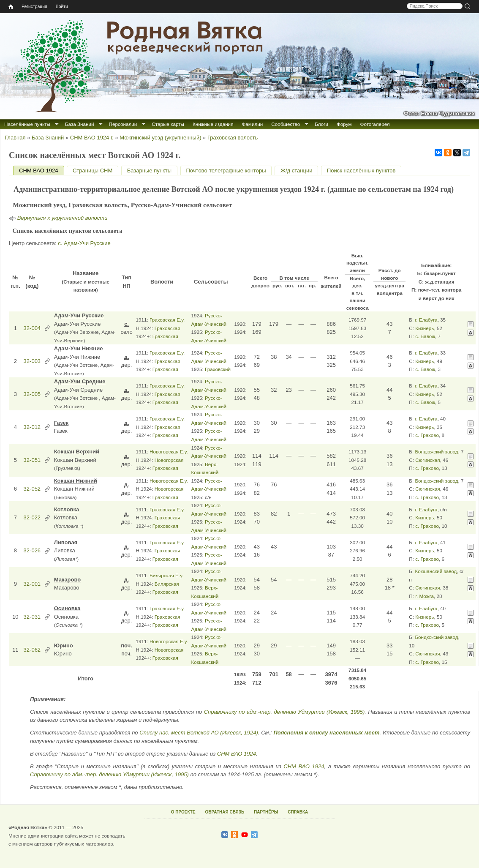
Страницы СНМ (93, 171)
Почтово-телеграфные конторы (226, 171)
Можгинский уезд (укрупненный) (160, 138)
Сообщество (286, 124)
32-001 (32, 584)
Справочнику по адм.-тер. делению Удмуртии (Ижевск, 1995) (284, 712)
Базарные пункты (149, 171)
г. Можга (425, 596)
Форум (344, 124)
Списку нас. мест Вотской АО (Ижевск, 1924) (199, 733)
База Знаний (80, 124)
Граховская (167, 328)
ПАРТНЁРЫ (266, 812)
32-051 (32, 460)
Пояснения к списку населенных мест (326, 733)
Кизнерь (425, 328)
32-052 (32, 489)
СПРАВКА (298, 812)
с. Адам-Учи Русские (84, 243)
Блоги (321, 124)
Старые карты (168, 124)
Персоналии (123, 124)
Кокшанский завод (436, 571)
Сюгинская (428, 460)
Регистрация (34, 7)
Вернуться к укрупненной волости (63, 218)
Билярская (167, 584)
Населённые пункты (27, 124)
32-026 (32, 550)
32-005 (32, 394)
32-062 (32, 650)
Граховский (218, 369)
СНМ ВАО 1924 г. (92, 138)
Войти (62, 7)
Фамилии (252, 124)
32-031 (32, 617)
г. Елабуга (426, 320)
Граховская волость (233, 138)
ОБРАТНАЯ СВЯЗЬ (225, 812)
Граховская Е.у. (167, 320)
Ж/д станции (297, 171)
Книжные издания (213, 124)
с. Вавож (425, 336)
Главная (15, 138)
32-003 (32, 361)
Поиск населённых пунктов (361, 171)
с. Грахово (427, 435)
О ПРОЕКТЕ (183, 812)
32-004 (32, 328)
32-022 (32, 517)
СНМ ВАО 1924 (42, 171)
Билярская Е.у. (166, 575)
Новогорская (169, 460)
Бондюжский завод (436, 452)
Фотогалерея (375, 124)
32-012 (32, 427)
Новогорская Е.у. (169, 452)
